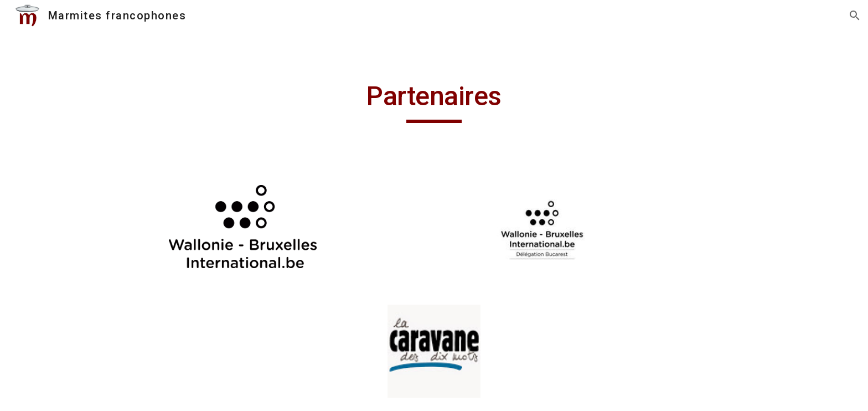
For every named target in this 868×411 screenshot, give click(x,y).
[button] (855, 16)
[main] (434, 101)
